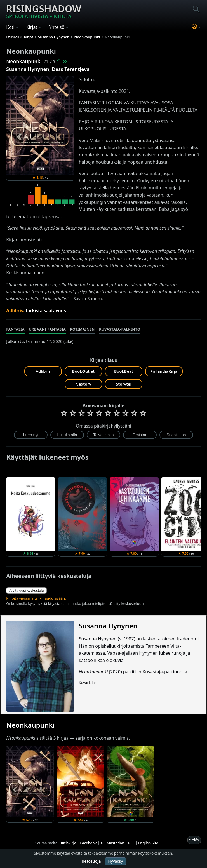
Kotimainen (82, 329)
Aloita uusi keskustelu (26, 590)
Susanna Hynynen (28, 69)
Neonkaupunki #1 (28, 61)
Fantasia (15, 329)
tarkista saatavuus (46, 310)
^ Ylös (194, 840)
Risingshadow (44, 11)
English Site (148, 843)
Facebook (88, 843)
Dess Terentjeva (71, 69)
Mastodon (116, 843)
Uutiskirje (68, 843)
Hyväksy (115, 861)
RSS (131, 843)
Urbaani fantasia (47, 329)
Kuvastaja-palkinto (120, 329)
